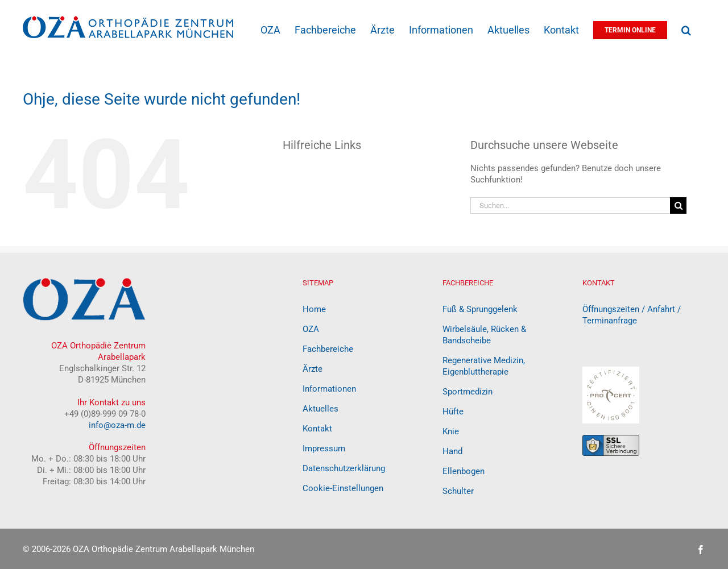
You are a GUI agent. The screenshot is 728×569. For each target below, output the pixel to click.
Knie (451, 431)
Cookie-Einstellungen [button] (343, 488)
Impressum (324, 448)
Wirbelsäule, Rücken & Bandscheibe (484, 335)
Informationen (329, 389)
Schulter (458, 491)
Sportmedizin (468, 392)
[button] (686, 29)
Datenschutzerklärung (344, 468)
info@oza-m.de (117, 425)
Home (314, 309)
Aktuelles (320, 409)
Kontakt (317, 429)
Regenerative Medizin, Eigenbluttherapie (484, 366)
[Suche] (678, 205)
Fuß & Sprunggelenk (480, 309)
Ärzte (313, 369)
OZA (311, 329)
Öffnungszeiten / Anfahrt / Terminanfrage (632, 315)
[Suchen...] (570, 205)
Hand (452, 451)
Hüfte (453, 412)
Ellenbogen (464, 471)
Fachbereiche (328, 349)
